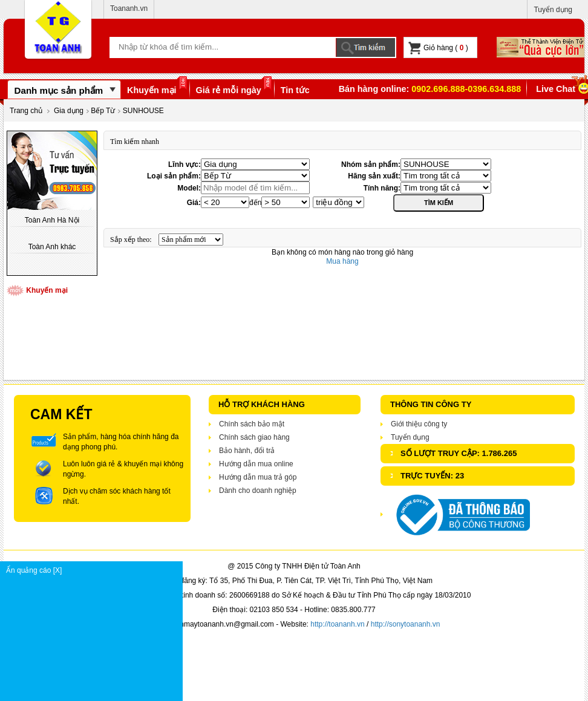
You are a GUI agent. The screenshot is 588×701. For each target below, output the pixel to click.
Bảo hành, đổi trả (247, 451)
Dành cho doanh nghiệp (258, 491)
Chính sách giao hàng (254, 437)
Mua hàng (342, 261)
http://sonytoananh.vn (406, 624)
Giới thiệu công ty (419, 424)
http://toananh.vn (337, 624)
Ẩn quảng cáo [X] (94, 570)
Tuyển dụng (553, 10)
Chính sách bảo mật (252, 424)
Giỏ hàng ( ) (438, 48)
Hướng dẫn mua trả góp (258, 477)
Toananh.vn (129, 8)
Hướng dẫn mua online (256, 464)
